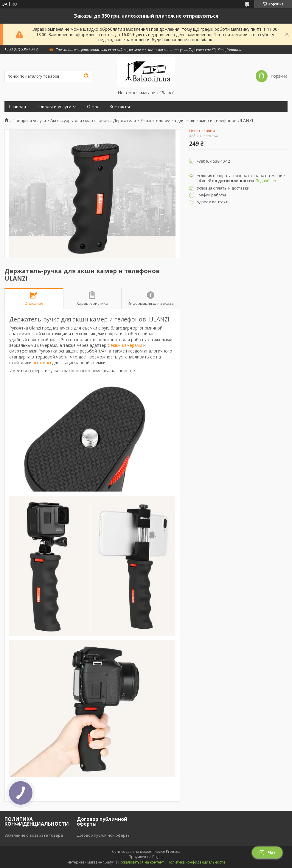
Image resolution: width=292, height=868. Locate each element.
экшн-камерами (126, 345)
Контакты (120, 106)
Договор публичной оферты (104, 835)
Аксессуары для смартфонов (80, 121)
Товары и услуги (54, 106)
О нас (93, 106)
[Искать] (86, 76)
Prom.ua (173, 851)
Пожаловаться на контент (141, 862)
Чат (267, 852)
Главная (17, 106)
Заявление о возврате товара (34, 835)
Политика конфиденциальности (196, 862)
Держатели (124, 121)
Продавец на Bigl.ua (146, 857)
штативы (42, 363)
